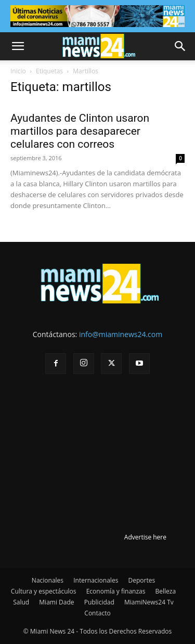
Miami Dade (56, 602)
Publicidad (99, 602)
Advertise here (145, 537)
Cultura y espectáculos (44, 591)
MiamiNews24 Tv (149, 602)
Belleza (166, 591)
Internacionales (96, 580)
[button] (18, 46)
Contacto (97, 613)
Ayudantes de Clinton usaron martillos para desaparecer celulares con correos (80, 131)
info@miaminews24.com (121, 334)
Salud (21, 602)
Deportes (141, 580)
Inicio (18, 71)
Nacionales (48, 580)
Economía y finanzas (116, 591)
